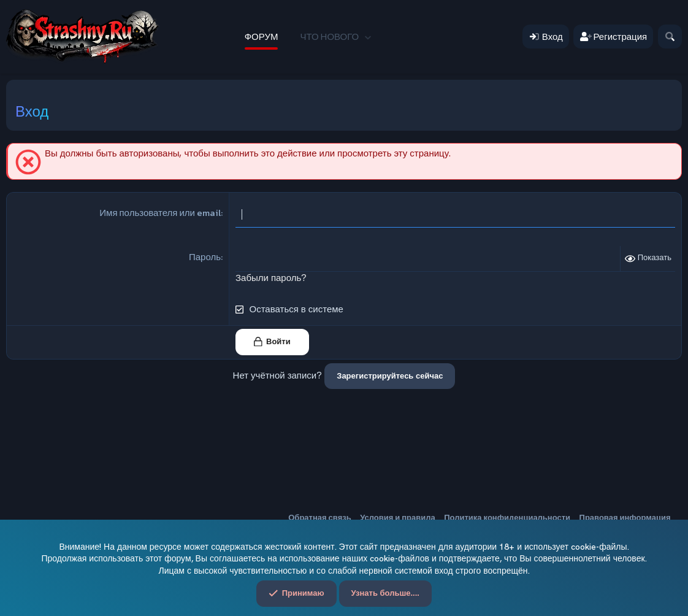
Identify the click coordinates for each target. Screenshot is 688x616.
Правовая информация (625, 518)
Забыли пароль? (271, 278)
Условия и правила (398, 518)
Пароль (205, 257)
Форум (262, 37)
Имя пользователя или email (160, 213)
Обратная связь (319, 518)
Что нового (329, 37)
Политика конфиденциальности (507, 518)
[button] (368, 37)
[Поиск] (670, 37)
